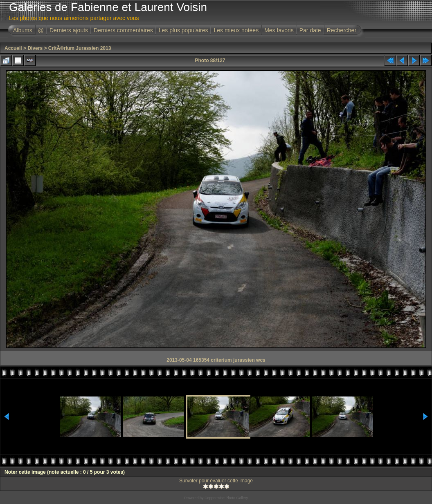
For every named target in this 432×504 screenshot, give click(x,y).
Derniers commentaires (123, 30)
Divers (35, 48)
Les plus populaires (183, 30)
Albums (23, 30)
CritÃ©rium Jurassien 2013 (80, 48)
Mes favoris (279, 30)
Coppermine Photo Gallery (226, 498)
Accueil (13, 48)
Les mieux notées (236, 30)
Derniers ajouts (69, 30)
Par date (310, 30)
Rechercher (342, 30)
